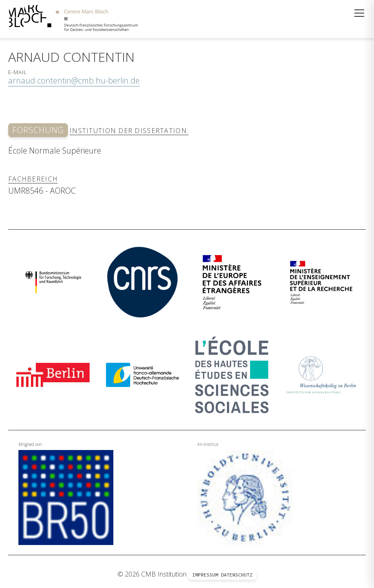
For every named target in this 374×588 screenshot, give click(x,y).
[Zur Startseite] (73, 19)
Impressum (205, 575)
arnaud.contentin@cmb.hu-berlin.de (74, 80)
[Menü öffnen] (359, 13)
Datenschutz (237, 575)
